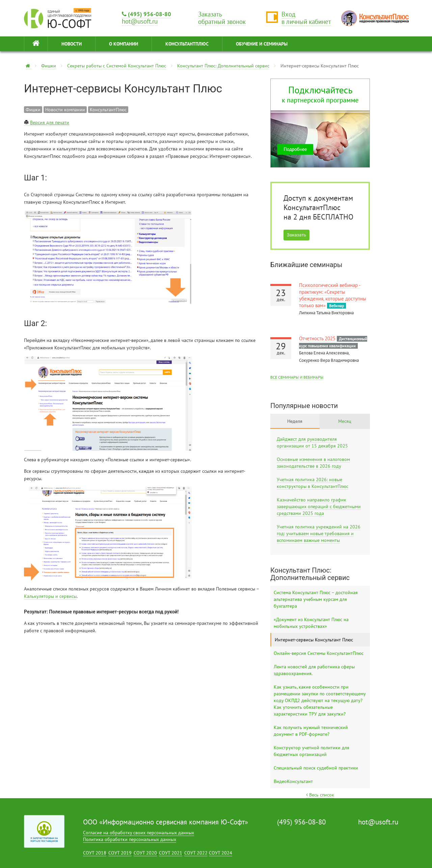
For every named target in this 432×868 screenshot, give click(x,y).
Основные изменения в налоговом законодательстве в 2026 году (313, 463)
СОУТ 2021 (171, 853)
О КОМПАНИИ (124, 44)
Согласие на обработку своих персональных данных (139, 833)
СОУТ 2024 (221, 853)
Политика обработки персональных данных (130, 839)
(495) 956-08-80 (146, 14)
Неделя (295, 421)
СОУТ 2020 (145, 853)
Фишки (49, 66)
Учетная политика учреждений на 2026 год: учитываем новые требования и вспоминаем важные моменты (319, 533)
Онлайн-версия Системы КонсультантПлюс (319, 653)
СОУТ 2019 (120, 853)
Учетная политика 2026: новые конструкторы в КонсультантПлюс (313, 483)
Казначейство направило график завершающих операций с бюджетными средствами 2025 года (319, 507)
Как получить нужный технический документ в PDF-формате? (311, 731)
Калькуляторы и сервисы (50, 596)
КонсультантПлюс (187, 44)
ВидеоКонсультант (293, 781)
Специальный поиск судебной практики (316, 768)
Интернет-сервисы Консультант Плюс (314, 640)
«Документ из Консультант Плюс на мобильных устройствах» (311, 623)
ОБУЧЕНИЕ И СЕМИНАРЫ (262, 44)
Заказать (296, 235)
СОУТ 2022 (196, 853)
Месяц (345, 421)
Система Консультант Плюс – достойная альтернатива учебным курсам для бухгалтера (316, 599)
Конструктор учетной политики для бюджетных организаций (312, 751)
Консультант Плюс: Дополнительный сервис (223, 66)
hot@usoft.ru (378, 822)
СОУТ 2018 (95, 853)
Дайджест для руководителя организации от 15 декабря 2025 (312, 442)
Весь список (320, 795)
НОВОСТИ (72, 44)
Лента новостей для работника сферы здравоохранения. (314, 670)
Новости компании (65, 110)
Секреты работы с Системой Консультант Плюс (117, 66)
